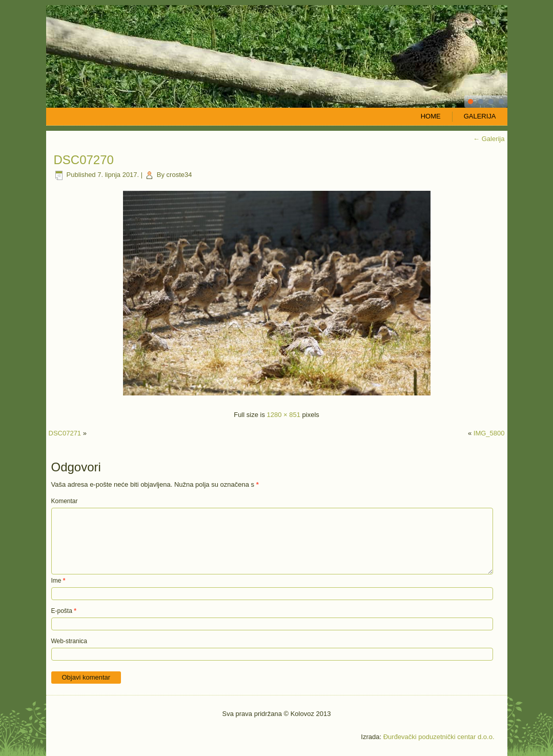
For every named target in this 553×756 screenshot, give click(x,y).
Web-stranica (69, 641)
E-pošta (64, 611)
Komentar (65, 501)
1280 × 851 (284, 415)
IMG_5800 (489, 433)
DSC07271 (65, 433)
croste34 (179, 175)
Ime (58, 581)
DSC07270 (84, 160)
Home (431, 116)
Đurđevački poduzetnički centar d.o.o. (439, 737)
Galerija (480, 116)
